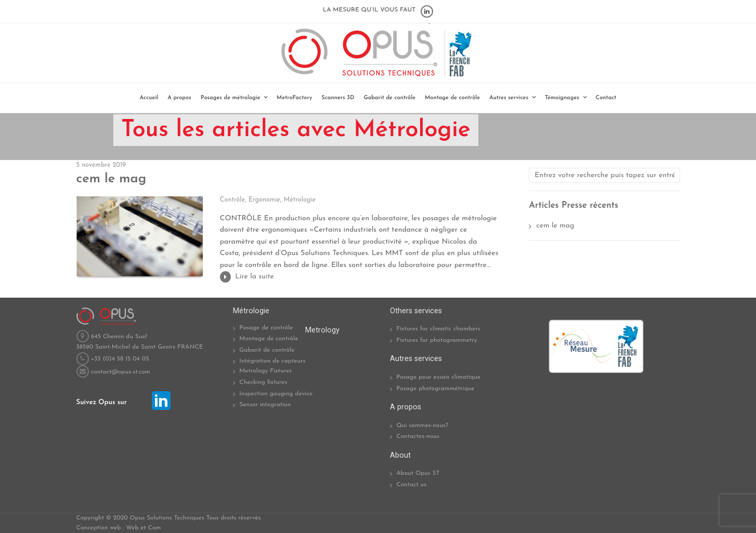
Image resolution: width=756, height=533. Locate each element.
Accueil (149, 98)
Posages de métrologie (231, 98)
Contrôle (232, 200)
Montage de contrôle (452, 98)
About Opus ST (418, 473)
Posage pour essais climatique (438, 377)
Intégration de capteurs (272, 361)
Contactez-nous (418, 436)
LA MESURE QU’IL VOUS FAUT (369, 10)
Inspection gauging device (276, 394)
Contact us (411, 485)
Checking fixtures (263, 382)
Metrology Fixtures (265, 371)
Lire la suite (255, 277)
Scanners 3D (338, 98)
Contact (606, 98)
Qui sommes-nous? (422, 425)
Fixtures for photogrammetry (436, 340)
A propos (179, 98)
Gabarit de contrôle (389, 98)
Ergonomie (264, 200)
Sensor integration (265, 405)
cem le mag (112, 179)
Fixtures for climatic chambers (438, 329)
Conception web (99, 528)
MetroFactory (294, 98)
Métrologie (300, 200)
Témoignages (562, 98)
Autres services (509, 98)
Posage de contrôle (266, 328)
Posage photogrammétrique (435, 389)
